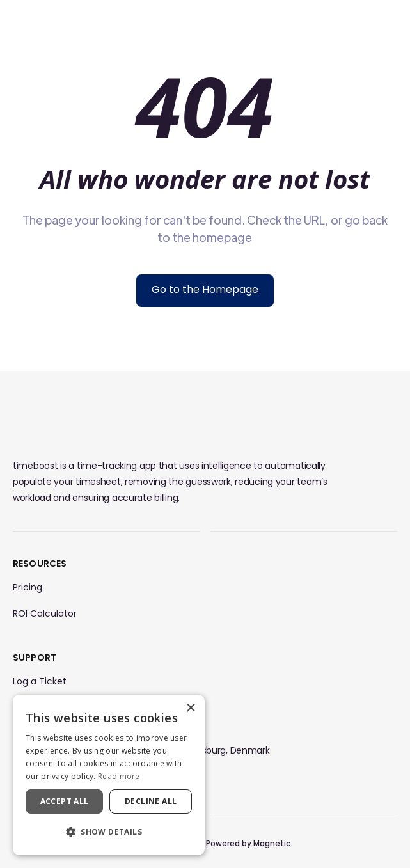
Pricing (28, 587)
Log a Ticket (40, 681)
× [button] (190, 708)
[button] (109, 832)
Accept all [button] (65, 801)
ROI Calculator (45, 613)
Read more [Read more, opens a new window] (119, 776)
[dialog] (109, 775)
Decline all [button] (151, 801)
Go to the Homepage (205, 289)
